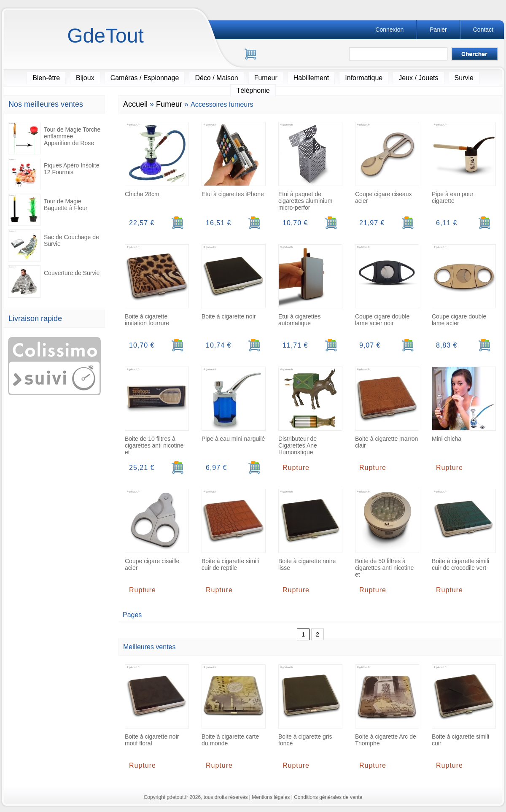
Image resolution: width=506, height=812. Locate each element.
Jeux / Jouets (418, 78)
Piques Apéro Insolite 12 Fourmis (54, 174)
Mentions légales (271, 797)
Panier (438, 30)
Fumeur (266, 78)
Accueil (135, 104)
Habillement (311, 78)
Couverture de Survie (54, 282)
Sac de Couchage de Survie (54, 246)
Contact (483, 30)
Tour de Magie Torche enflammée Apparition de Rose (54, 138)
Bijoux (85, 78)
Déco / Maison (216, 78)
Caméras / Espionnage (145, 78)
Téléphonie (253, 90)
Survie (464, 78)
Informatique (364, 78)
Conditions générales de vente (328, 797)
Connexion (389, 30)
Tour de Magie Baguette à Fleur (48, 210)
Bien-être (46, 78)
